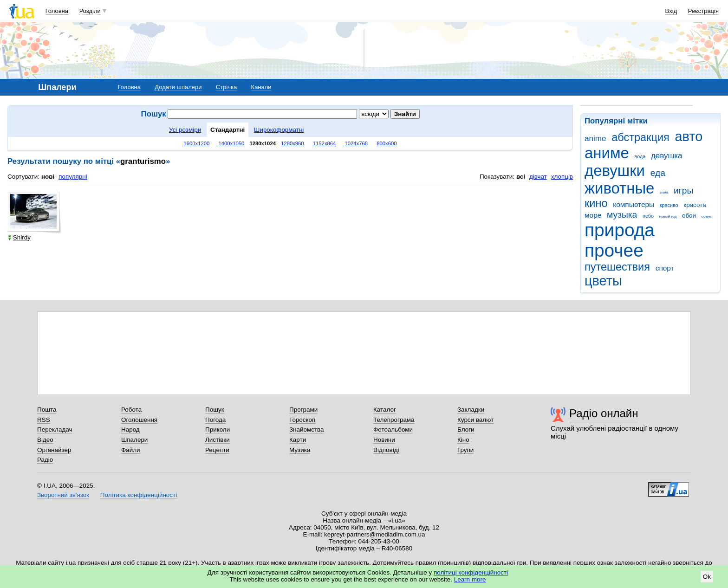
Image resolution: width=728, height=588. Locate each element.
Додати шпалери (178, 87)
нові (48, 177)
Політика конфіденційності (139, 495)
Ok (707, 577)
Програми (303, 410)
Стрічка (226, 87)
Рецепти (217, 450)
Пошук (215, 410)
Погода (215, 420)
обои (689, 216)
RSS (44, 420)
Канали (261, 87)
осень (707, 216)
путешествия (617, 267)
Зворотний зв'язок (63, 495)
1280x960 (292, 143)
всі (521, 177)
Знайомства (307, 430)
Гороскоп (302, 420)
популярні (73, 177)
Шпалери (134, 440)
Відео (45, 440)
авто (689, 136)
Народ (130, 430)
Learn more (470, 579)
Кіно (463, 440)
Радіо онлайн (604, 413)
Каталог (385, 410)
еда (658, 173)
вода (640, 156)
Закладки (471, 410)
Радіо (45, 460)
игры (683, 191)
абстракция (640, 137)
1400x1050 (231, 143)
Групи (465, 450)
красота (695, 205)
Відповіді (386, 450)
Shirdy (19, 237)
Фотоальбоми (393, 430)
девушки (615, 171)
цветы (603, 281)
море (593, 215)
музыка (622, 215)
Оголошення (139, 420)
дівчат (538, 177)
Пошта (47, 410)
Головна (57, 11)
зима (664, 192)
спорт (665, 268)
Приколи (218, 430)
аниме (607, 153)
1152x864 (325, 143)
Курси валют (475, 420)
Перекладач (55, 430)
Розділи (90, 11)
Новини (384, 440)
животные (619, 188)
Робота (131, 410)
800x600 (387, 143)
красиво (669, 205)
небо (648, 216)
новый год (668, 216)
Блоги (466, 430)
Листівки (218, 440)
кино (596, 203)
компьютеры (634, 204)
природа (620, 230)
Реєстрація (703, 11)
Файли (131, 450)
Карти (298, 440)
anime (595, 139)
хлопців (562, 177)
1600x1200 (197, 143)
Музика (300, 450)
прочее (614, 250)
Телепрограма (394, 420)
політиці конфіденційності (471, 572)
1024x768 (356, 143)
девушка (667, 156)
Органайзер (54, 450)
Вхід (671, 11)
